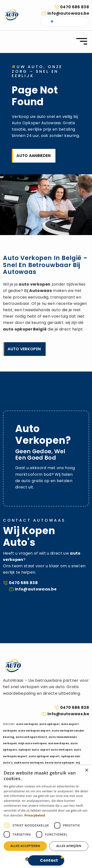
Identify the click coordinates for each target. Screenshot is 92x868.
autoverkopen (59, 743)
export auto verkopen (56, 750)
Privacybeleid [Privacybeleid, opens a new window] (35, 815)
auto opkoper (18, 329)
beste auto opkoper (60, 763)
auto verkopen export (34, 731)
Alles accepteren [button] (25, 846)
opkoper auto (29, 750)
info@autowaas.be (68, 13)
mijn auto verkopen (32, 743)
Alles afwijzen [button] (69, 846)
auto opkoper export (44, 756)
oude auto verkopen (29, 763)
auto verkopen (34, 284)
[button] (46, 860)
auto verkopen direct (31, 737)
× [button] (86, 770)
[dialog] (46, 817)
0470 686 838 (75, 7)
